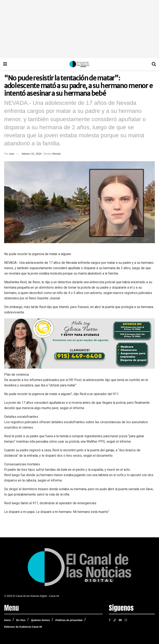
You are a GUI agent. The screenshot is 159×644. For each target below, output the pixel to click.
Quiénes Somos (40, 620)
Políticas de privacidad (69, 620)
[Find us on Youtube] (120, 620)
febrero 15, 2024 (32, 154)
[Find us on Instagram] (126, 620)
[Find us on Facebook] (110, 620)
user (12, 154)
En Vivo (21, 620)
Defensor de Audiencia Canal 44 (23, 627)
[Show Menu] (5, 64)
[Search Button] (154, 64)
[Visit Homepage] (79, 64)
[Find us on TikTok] (115, 620)
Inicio (7, 620)
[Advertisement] (79, 29)
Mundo (57, 154)
